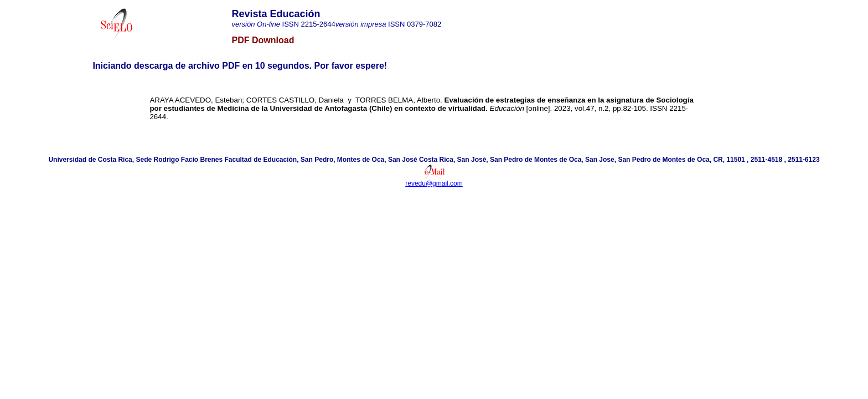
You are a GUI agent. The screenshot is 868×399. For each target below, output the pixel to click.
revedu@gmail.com (434, 183)
